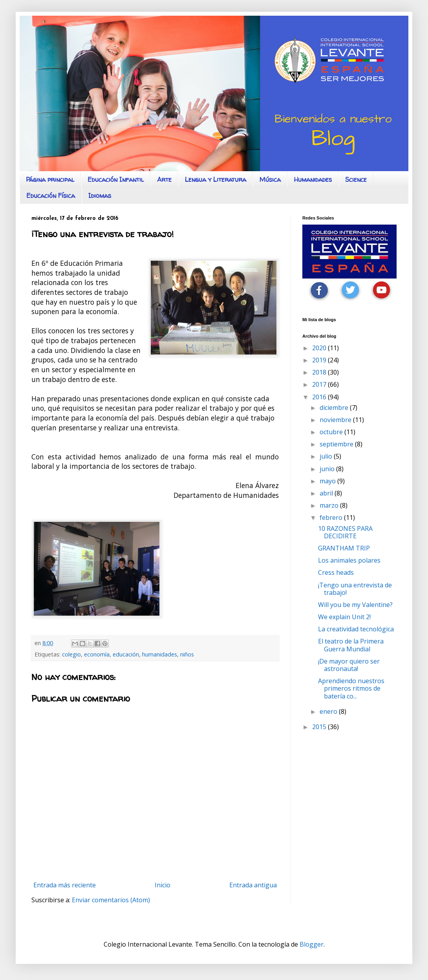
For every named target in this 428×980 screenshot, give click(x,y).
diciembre (335, 408)
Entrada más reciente (65, 885)
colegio (71, 654)
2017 (320, 384)
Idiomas (100, 196)
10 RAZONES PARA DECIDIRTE (345, 532)
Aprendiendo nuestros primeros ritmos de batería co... (351, 688)
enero (329, 711)
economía (97, 654)
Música (270, 179)
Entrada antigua (253, 885)
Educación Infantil (116, 179)
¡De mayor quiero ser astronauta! (349, 665)
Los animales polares (349, 560)
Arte (164, 179)
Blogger (312, 944)
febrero (332, 517)
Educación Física (51, 196)
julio (327, 456)
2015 (320, 727)
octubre (332, 432)
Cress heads (336, 572)
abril (327, 493)
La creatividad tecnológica (356, 629)
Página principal (50, 179)
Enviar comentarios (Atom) (111, 900)
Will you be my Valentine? (355, 605)
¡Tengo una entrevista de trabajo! (355, 589)
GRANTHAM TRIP (344, 548)
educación (126, 654)
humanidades (160, 654)
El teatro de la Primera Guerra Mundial (351, 645)
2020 (320, 348)
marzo (330, 505)
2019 (320, 360)
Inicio (163, 885)
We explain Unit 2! (344, 617)
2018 (320, 372)
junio (328, 469)
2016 (320, 397)
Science (356, 179)
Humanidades (313, 179)
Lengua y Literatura (216, 179)
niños (187, 654)
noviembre (336, 420)
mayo (328, 481)
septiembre (337, 444)
